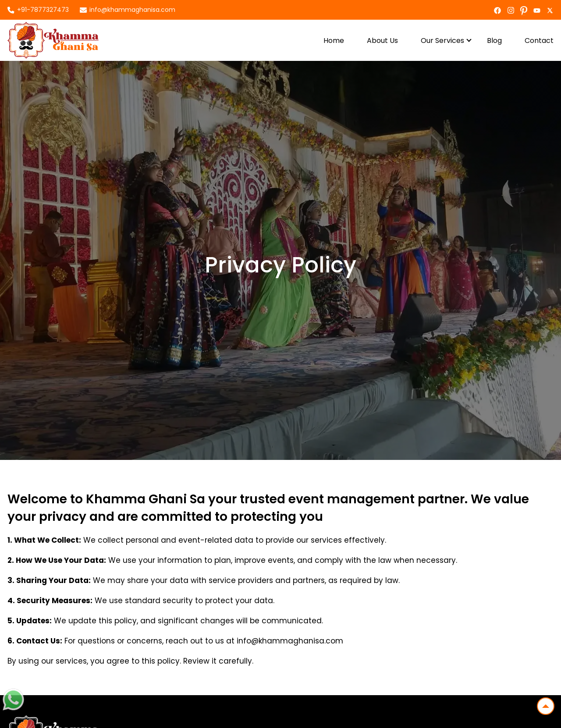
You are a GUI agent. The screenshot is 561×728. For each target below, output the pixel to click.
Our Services (442, 41)
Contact (539, 41)
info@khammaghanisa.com (132, 10)
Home (334, 41)
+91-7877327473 (43, 10)
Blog (494, 41)
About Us (382, 41)
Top (543, 704)
